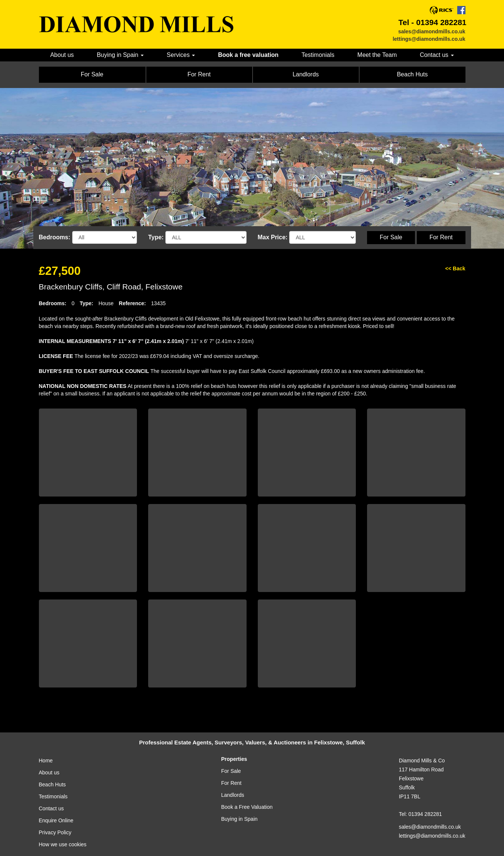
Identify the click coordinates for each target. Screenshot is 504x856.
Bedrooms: (55, 237)
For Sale (391, 237)
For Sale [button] (92, 74)
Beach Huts (52, 784)
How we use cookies (63, 844)
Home (46, 761)
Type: (156, 237)
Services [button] (181, 55)
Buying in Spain (239, 819)
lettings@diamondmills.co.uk (429, 39)
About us (62, 55)
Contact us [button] (437, 55)
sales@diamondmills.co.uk (432, 31)
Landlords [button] (306, 74)
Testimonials (318, 55)
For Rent (441, 237)
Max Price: (273, 237)
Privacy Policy (55, 832)
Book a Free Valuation (247, 807)
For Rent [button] (199, 74)
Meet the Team (377, 55)
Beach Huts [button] (413, 74)
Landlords (233, 795)
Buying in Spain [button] (120, 55)
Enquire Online (56, 820)
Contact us (51, 808)
